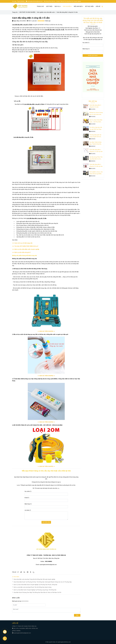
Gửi (77, 615)
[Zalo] (35, 572)
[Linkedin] (24, 572)
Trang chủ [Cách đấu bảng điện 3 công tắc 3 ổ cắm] (15, 12)
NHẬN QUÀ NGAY (93, 55)
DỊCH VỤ (58, 6)
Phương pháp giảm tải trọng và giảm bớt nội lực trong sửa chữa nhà (96, 136)
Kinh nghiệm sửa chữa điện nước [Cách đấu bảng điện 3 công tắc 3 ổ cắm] (46, 12)
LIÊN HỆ (98, 6)
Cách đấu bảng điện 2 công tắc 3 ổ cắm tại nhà (96, 165)
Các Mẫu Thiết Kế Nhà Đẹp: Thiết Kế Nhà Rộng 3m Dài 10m (96, 143)
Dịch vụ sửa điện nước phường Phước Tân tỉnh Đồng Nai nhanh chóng (32, 587)
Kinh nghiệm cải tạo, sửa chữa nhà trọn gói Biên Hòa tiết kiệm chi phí (96, 173)
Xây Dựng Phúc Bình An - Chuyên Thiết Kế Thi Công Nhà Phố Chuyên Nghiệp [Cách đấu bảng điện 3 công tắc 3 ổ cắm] (62, 1)
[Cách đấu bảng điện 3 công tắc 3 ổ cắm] (20, 6)
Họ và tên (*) (28, 491)
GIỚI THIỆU (49, 6)
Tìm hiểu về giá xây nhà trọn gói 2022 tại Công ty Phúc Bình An (96, 128)
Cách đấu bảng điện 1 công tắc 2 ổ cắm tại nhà (96, 151)
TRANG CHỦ (40, 6)
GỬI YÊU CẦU (46, 522)
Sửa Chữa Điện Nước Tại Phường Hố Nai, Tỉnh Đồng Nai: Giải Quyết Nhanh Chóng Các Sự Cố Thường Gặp (43, 582)
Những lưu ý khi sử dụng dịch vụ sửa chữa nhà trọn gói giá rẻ (96, 114)
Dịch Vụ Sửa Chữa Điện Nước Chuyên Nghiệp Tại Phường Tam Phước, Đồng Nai (35, 585)
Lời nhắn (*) (28, 510)
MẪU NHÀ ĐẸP (78, 6)
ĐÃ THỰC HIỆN (89, 6)
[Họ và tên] (93, 45)
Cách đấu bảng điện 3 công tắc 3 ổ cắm (95, 106)
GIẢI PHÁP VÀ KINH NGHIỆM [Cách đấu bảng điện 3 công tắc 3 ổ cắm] (27, 12)
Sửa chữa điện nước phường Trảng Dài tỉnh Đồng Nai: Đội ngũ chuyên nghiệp (34, 579)
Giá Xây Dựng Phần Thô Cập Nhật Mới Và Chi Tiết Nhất (96, 158)
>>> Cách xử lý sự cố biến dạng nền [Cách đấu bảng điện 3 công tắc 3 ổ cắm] (22, 243)
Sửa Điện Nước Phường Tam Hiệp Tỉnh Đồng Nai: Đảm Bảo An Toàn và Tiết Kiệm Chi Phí (37, 592)
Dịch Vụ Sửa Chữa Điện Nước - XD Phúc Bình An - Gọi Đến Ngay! (96, 121)
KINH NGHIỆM (67, 6)
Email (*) (27, 498)
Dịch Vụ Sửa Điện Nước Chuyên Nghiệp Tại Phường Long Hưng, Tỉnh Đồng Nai (35, 590)
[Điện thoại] (93, 52)
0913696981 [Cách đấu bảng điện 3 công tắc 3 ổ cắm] (21, 1)
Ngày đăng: (16, 21)
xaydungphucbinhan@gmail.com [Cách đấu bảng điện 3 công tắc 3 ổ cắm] (34, 1)
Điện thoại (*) (28, 504)
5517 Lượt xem (32, 21)
